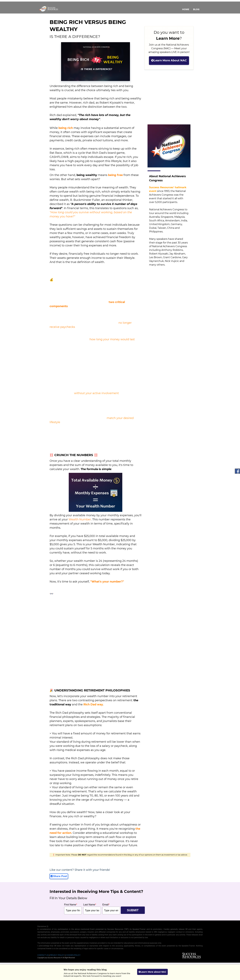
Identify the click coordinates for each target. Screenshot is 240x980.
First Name (71, 905)
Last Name (90, 905)
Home (186, 9)
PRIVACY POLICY (57, 955)
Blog (196, 9)
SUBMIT (133, 910)
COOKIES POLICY (73, 955)
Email (106, 905)
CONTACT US (43, 955)
